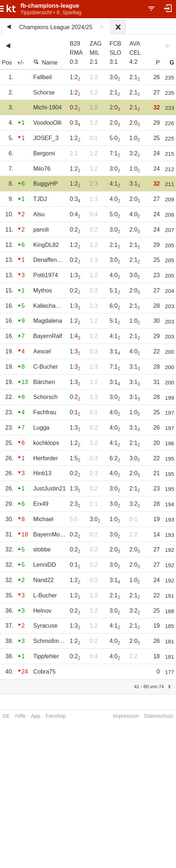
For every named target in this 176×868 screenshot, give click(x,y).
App (36, 716)
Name (45, 62)
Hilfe (21, 716)
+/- (21, 63)
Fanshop (56, 716)
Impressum (126, 716)
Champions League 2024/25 (56, 27)
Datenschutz (159, 716)
